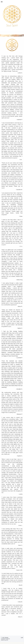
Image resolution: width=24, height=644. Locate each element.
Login (22, 637)
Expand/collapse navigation (12, 2)
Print (3, 637)
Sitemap (7, 637)
